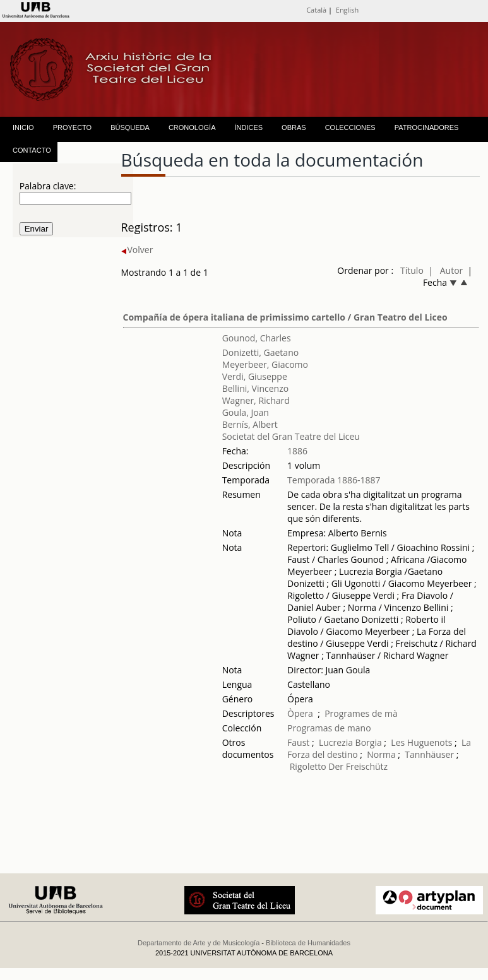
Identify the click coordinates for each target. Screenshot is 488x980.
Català (316, 10)
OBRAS (294, 127)
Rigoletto (308, 766)
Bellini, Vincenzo (256, 388)
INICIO (23, 127)
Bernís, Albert (250, 424)
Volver (137, 250)
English (347, 10)
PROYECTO (73, 127)
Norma (381, 754)
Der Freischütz (358, 766)
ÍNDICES (248, 127)
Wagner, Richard (256, 400)
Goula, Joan (246, 412)
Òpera (300, 713)
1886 (297, 451)
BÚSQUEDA (130, 127)
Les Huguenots (421, 742)
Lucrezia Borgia (350, 742)
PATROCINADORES (427, 127)
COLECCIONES (350, 127)
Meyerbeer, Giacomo (265, 364)
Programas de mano (329, 728)
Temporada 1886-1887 (334, 480)
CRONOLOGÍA (192, 127)
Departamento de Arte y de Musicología (199, 943)
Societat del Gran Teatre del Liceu (291, 436)
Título (412, 270)
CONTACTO (32, 150)
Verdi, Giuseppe (255, 376)
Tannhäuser (429, 754)
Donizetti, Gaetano (261, 352)
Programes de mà (361, 713)
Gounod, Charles (257, 338)
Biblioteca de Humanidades (308, 943)
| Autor (445, 270)
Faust (298, 742)
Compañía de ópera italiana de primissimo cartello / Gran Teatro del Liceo (285, 317)
